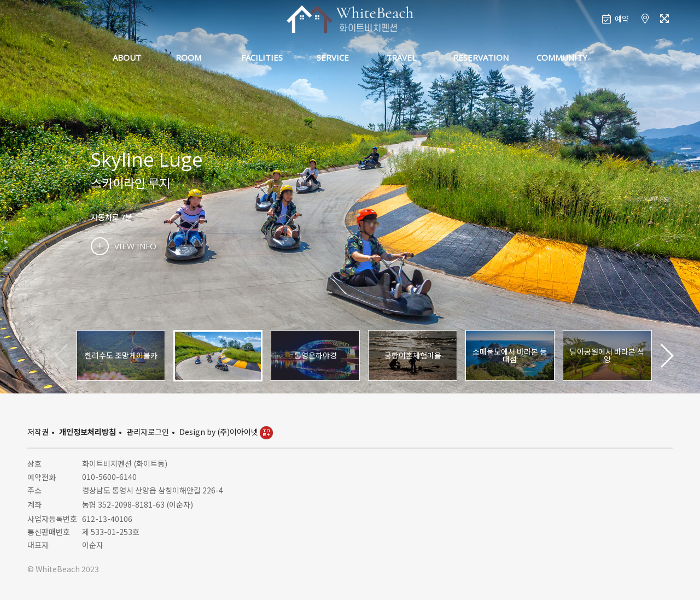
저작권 (38, 432)
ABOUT (127, 57)
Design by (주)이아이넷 (226, 432)
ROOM (188, 57)
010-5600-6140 (109, 477)
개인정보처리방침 (87, 432)
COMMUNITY (562, 57)
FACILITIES (262, 57)
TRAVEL (401, 57)
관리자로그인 (148, 432)
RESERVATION (481, 57)
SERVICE (333, 57)
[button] (666, 356)
